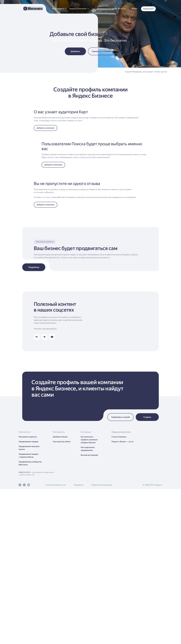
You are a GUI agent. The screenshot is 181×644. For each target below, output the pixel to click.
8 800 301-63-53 (24, 629)
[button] (59, 9)
